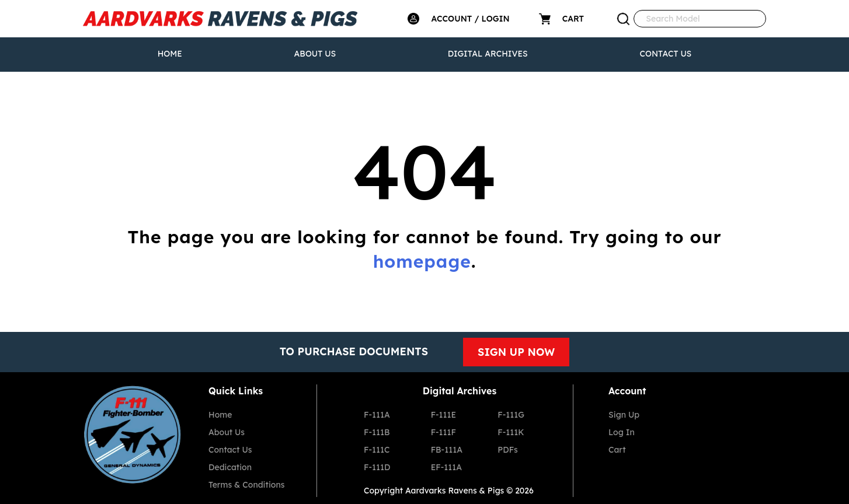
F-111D (377, 467)
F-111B (377, 432)
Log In (622, 432)
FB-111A (447, 450)
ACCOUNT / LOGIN (470, 19)
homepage (422, 261)
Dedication (230, 467)
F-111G (511, 415)
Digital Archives (488, 54)
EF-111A (446, 467)
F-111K (511, 432)
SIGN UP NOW (516, 352)
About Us (315, 54)
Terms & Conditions (246, 485)
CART (573, 19)
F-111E (444, 415)
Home (170, 54)
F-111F (443, 432)
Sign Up (624, 415)
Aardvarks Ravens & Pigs (455, 491)
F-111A (377, 415)
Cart (617, 450)
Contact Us (665, 54)
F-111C (377, 450)
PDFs (507, 450)
